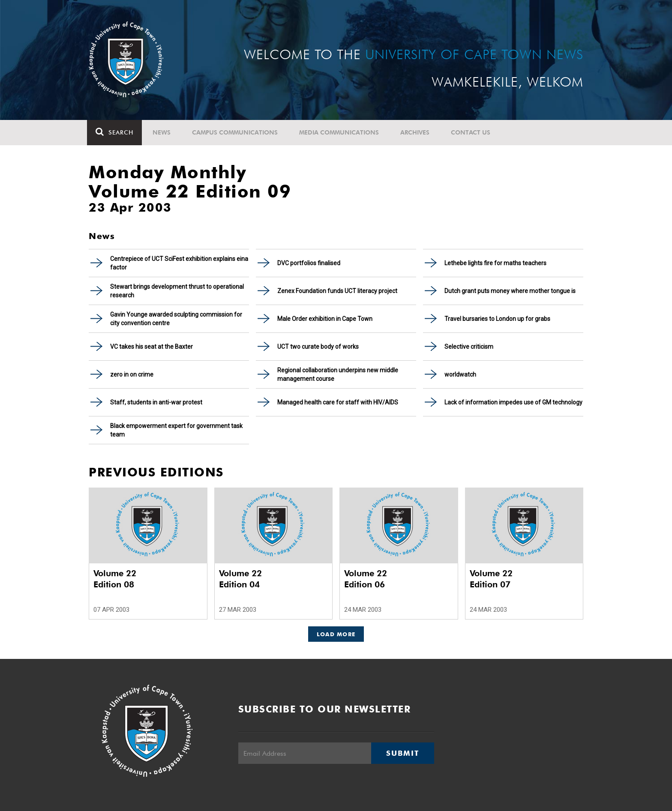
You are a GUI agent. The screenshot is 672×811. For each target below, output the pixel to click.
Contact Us (472, 132)
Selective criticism (469, 347)
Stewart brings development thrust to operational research (177, 291)
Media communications (341, 132)
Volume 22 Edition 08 (115, 579)
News (163, 132)
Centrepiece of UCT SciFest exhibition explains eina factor (179, 263)
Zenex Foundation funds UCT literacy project (337, 291)
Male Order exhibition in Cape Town (325, 319)
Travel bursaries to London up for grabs (497, 319)
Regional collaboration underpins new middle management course (338, 374)
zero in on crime (132, 374)
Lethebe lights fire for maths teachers (495, 263)
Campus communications (237, 132)
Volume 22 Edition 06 (366, 579)
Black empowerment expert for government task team (176, 430)
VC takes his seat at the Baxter (151, 347)
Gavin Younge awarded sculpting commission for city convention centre (176, 319)
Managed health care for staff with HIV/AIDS (338, 402)
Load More (336, 634)
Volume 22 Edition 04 (240, 579)
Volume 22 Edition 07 (491, 579)
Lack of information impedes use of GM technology (513, 402)
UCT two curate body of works (318, 347)
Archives (417, 132)
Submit (402, 753)
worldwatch (460, 374)
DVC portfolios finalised (309, 263)
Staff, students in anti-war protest (156, 402)
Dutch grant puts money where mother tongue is (510, 291)
